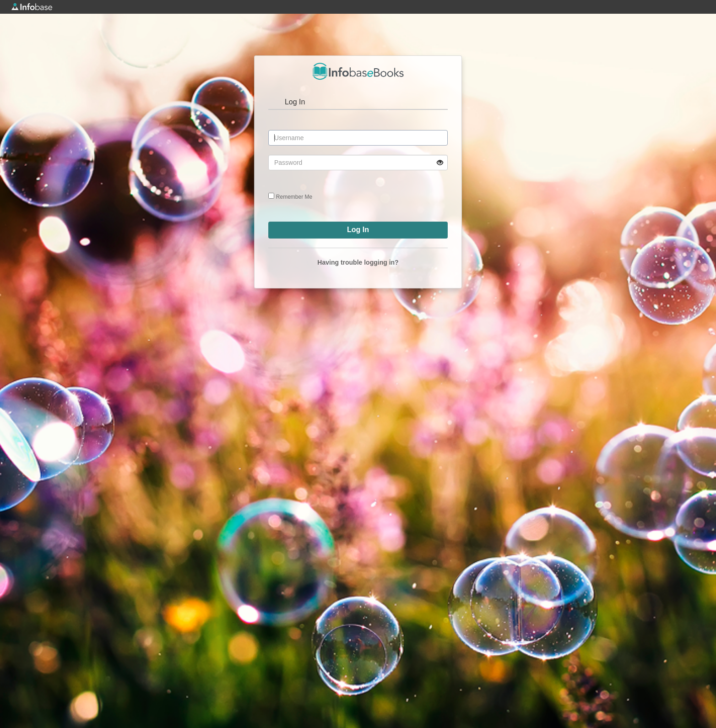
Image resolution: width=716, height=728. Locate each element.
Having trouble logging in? (358, 262)
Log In (295, 102)
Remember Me (294, 197)
